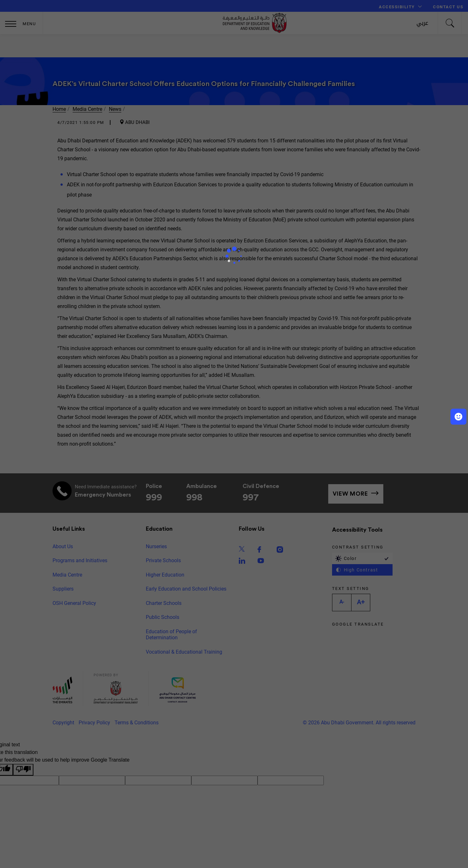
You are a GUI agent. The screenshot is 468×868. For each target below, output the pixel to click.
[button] (458, 417)
